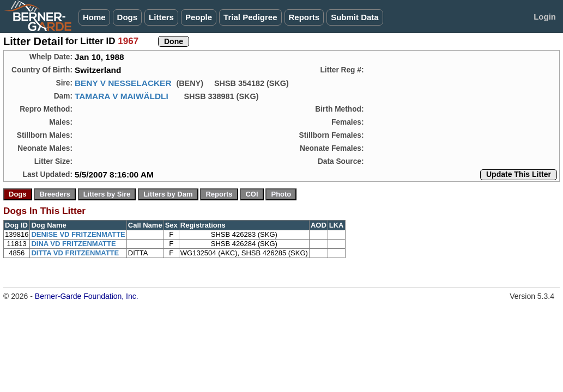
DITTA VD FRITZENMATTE (75, 253)
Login (545, 17)
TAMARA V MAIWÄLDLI (122, 96)
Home (94, 17)
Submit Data (355, 17)
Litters (161, 17)
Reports (304, 17)
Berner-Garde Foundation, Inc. (87, 296)
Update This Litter (519, 174)
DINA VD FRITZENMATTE (73, 244)
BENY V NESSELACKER (123, 83)
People (199, 17)
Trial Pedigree (250, 17)
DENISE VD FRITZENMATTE (78, 234)
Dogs (128, 17)
